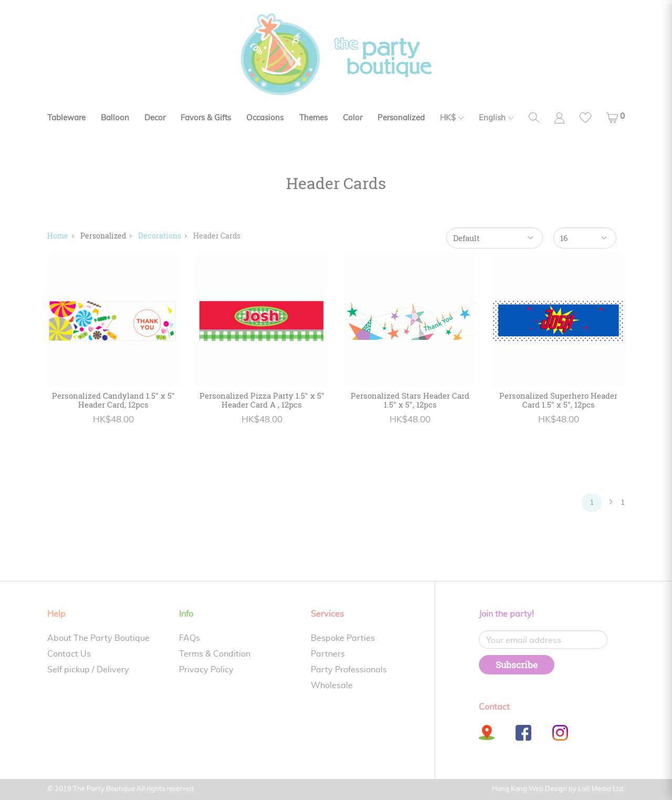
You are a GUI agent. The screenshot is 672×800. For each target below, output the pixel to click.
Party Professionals (349, 670)
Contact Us (69, 654)
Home (58, 236)
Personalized (401, 118)
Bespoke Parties (343, 638)
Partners (328, 654)
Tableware (66, 118)
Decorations (160, 236)
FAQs (190, 638)
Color (353, 118)
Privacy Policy (206, 670)
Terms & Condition (215, 654)
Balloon (115, 118)
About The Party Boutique (98, 638)
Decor (155, 118)
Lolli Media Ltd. (601, 789)
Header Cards (217, 236)
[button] (616, 118)
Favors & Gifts (206, 118)
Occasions (265, 118)
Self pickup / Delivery (88, 670)
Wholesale (332, 685)
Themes (313, 118)
